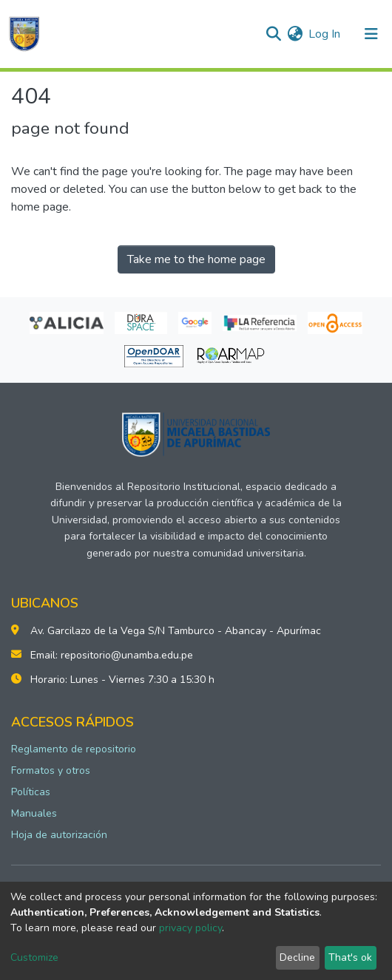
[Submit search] (273, 34)
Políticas (31, 792)
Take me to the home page (196, 259)
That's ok (350, 957)
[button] (295, 34)
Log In (325, 34)
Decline (297, 957)
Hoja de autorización (59, 835)
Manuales (34, 813)
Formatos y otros (51, 770)
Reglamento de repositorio (74, 749)
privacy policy (190, 928)
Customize (34, 957)
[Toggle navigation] (371, 34)
